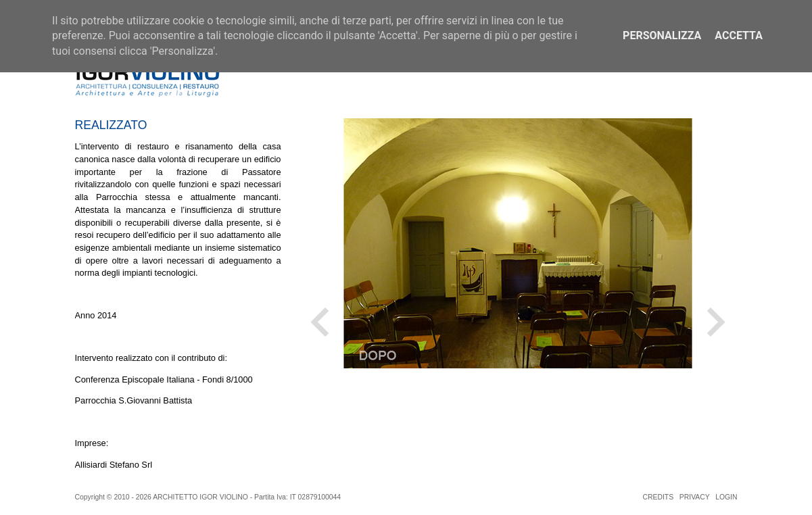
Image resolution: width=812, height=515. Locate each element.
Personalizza (662, 35)
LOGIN (726, 497)
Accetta (739, 35)
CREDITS (659, 497)
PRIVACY (695, 497)
